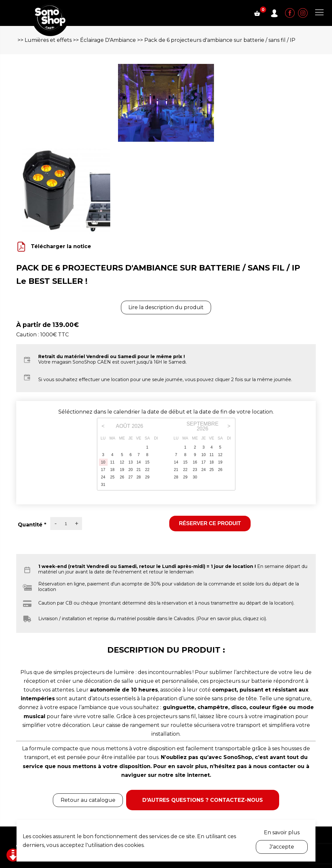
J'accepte (282, 847)
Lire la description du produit (166, 307)
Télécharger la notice (61, 246)
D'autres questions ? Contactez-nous (203, 800)
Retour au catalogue (88, 800)
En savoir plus (282, 832)
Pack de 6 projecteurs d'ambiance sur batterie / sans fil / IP (220, 40)
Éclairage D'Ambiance (108, 40)
